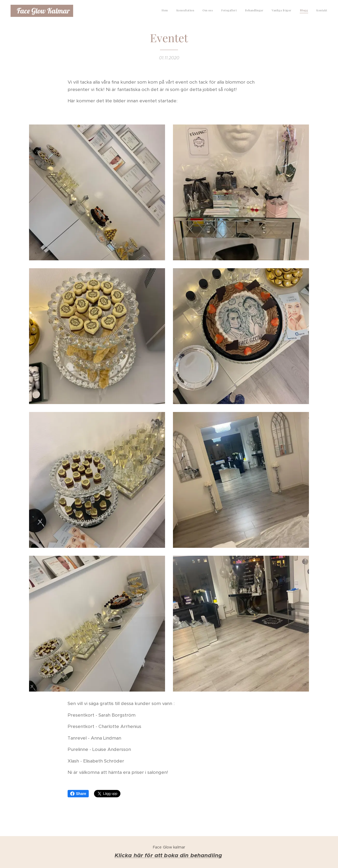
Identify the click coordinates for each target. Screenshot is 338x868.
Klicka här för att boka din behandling (168, 855)
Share (78, 794)
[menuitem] (270, 11)
